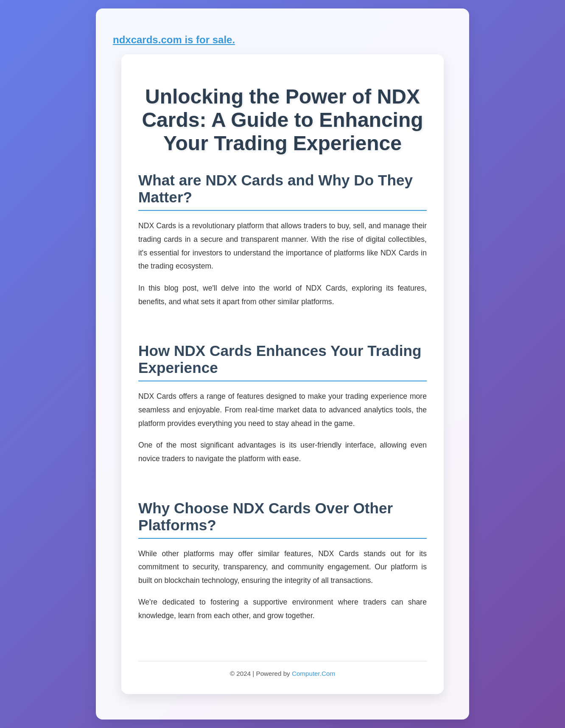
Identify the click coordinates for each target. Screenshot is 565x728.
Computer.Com (313, 673)
